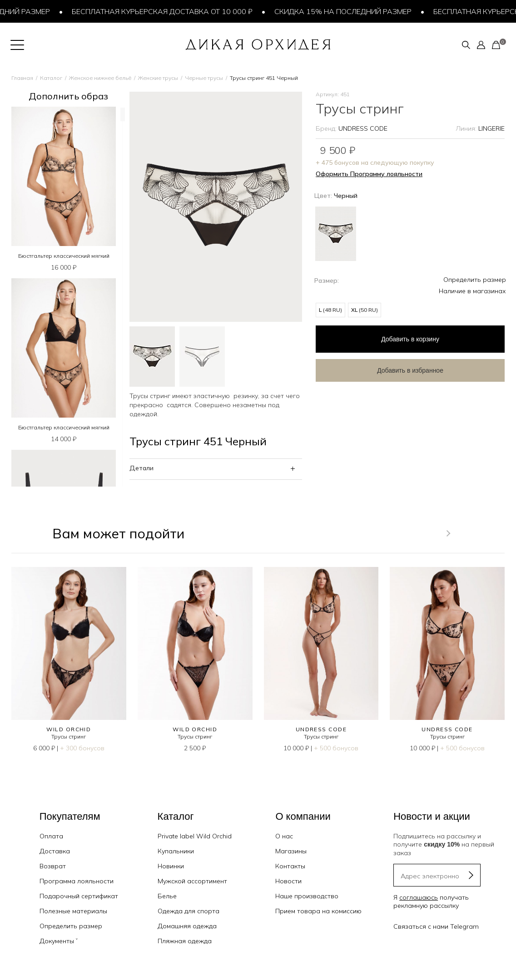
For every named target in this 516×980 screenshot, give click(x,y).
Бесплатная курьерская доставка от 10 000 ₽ (166, 11)
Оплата (51, 836)
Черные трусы (204, 78)
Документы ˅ (59, 941)
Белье (167, 896)
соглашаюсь (419, 897)
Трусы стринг (69, 736)
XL (365, 310)
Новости (288, 881)
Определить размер (475, 280)
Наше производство (307, 896)
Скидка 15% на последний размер (347, 11)
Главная (22, 78)
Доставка (55, 851)
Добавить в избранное (388, 366)
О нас (284, 836)
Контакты (290, 866)
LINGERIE (491, 128)
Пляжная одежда (185, 941)
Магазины (291, 851)
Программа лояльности (77, 881)
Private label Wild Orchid (195, 836)
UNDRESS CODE (363, 128)
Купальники (176, 851)
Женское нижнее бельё (100, 78)
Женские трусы (158, 78)
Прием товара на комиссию (318, 911)
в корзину (388, 337)
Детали (141, 468)
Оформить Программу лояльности (369, 174)
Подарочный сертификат (79, 896)
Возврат (53, 866)
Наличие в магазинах (472, 291)
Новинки (171, 866)
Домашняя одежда (187, 926)
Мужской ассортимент (192, 881)
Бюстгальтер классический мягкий (64, 256)
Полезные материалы (73, 911)
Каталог (51, 78)
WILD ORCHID (69, 729)
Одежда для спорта (189, 911)
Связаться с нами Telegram (436, 926)
